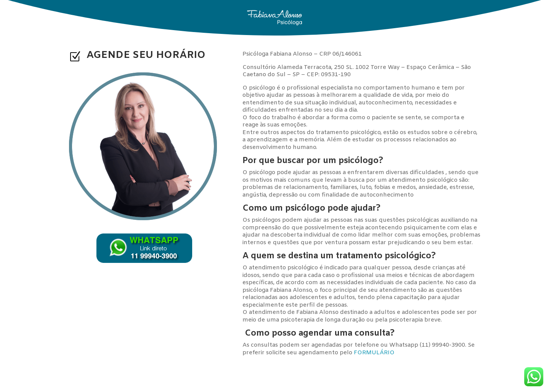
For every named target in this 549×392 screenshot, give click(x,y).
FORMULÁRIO (374, 353)
